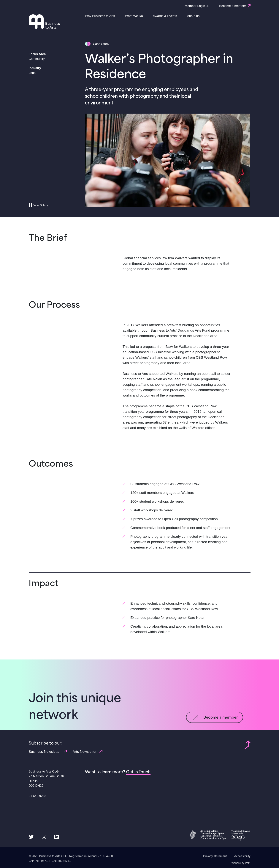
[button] (100, 18)
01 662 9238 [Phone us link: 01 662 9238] (38, 796)
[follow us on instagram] (44, 837)
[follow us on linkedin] (57, 837)
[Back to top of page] (247, 745)
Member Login (196, 6)
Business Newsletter (48, 751)
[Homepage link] (55, 22)
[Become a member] (235, 6)
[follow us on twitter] (31, 837)
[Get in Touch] (138, 772)
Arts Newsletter (88, 751)
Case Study (101, 44)
